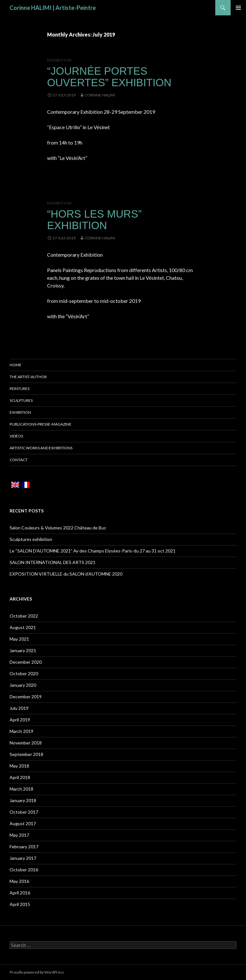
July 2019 (19, 708)
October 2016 (24, 870)
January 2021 (23, 650)
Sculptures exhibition (31, 539)
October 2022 (24, 616)
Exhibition (59, 60)
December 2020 (26, 662)
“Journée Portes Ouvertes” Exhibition (109, 77)
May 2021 (19, 639)
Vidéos (16, 436)
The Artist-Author (28, 377)
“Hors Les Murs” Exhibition (94, 220)
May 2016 (19, 881)
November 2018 (26, 743)
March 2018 (21, 789)
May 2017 (19, 835)
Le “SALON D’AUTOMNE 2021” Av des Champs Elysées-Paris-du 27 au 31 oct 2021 (93, 551)
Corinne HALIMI (100, 95)
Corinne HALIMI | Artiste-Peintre (53, 8)
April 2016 (20, 893)
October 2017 (24, 812)
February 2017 (24, 847)
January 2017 (23, 858)
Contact (19, 460)
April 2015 (20, 904)
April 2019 (20, 720)
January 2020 (23, 685)
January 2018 (23, 800)
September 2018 (26, 754)
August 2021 (23, 627)
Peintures (20, 389)
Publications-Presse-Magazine (41, 424)
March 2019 (21, 731)
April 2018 (20, 777)
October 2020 (24, 673)
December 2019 (26, 697)
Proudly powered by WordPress (37, 972)
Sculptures (21, 400)
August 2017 (23, 823)
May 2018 (19, 766)
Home (16, 365)
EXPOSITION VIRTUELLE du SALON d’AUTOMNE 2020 (66, 574)
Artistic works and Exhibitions (41, 448)
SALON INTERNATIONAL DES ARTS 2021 (53, 562)
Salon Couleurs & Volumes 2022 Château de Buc (58, 528)
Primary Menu (238, 8)
